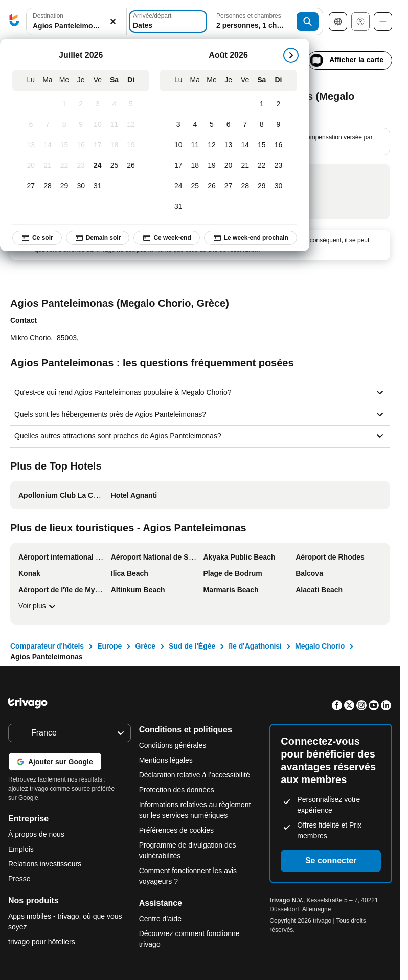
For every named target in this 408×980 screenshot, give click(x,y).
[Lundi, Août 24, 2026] (178, 186)
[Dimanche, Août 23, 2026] (278, 166)
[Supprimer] (113, 22)
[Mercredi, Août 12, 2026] (212, 145)
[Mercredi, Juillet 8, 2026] (64, 125)
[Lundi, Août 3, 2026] (178, 125)
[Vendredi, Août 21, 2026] (245, 166)
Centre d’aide (160, 919)
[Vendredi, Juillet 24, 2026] (98, 166)
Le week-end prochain (251, 238)
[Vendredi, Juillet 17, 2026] (98, 145)
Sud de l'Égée (192, 646)
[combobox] (76, 21)
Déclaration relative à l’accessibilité (195, 775)
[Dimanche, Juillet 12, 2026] (131, 125)
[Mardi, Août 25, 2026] (195, 186)
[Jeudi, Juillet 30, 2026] (81, 186)
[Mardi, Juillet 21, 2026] (48, 166)
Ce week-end (166, 238)
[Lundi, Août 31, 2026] (178, 207)
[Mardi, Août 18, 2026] (195, 166)
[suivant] (291, 55)
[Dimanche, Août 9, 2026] (278, 125)
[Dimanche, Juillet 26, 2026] (131, 166)
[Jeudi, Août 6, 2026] (228, 125)
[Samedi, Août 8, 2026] (262, 125)
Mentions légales (166, 760)
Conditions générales (173, 745)
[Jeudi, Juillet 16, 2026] (81, 145)
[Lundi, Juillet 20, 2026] (31, 166)
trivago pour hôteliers (42, 942)
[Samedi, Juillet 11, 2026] (114, 125)
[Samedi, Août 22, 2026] (262, 166)
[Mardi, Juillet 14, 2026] (48, 145)
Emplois (21, 849)
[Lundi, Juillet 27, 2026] (31, 186)
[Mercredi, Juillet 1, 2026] (64, 104)
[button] (76, 22)
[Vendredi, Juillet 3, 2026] (98, 104)
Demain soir (98, 238)
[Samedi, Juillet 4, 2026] (114, 104)
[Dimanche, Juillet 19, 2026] (131, 145)
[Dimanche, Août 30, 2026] (278, 186)
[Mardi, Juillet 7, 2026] (48, 125)
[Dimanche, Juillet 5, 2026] (131, 104)
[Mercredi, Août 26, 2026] (212, 186)
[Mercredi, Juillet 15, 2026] (64, 145)
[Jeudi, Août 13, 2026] (228, 145)
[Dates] (168, 21)
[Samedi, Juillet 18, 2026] (114, 145)
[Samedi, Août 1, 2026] (262, 104)
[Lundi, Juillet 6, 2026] (31, 125)
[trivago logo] (14, 22)
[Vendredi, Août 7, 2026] (245, 125)
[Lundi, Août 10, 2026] (178, 145)
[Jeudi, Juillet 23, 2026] (81, 166)
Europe (109, 646)
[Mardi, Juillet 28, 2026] (48, 186)
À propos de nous (36, 834)
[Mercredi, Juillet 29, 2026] (64, 186)
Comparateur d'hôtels (47, 646)
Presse (19, 879)
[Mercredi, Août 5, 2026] (212, 125)
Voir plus (38, 606)
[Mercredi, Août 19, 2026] (212, 166)
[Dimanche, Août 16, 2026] (278, 145)
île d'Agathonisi (255, 646)
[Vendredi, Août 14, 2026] (245, 145)
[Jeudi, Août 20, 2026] (228, 166)
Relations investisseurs (45, 864)
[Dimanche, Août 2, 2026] (278, 104)
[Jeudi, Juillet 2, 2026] (81, 104)
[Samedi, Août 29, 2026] (262, 186)
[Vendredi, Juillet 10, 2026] (98, 125)
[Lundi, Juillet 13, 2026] (31, 145)
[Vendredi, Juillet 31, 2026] (98, 186)
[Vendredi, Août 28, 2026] (245, 186)
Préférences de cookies (177, 830)
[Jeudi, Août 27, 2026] (228, 186)
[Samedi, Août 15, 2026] (262, 145)
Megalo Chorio (320, 646)
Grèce (145, 646)
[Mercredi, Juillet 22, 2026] (64, 166)
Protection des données (177, 790)
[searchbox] (76, 26)
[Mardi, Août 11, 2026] (195, 145)
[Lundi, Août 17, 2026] (178, 166)
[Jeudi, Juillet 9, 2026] (81, 125)
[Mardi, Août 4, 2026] (195, 125)
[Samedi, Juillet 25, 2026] (114, 166)
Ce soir (37, 238)
